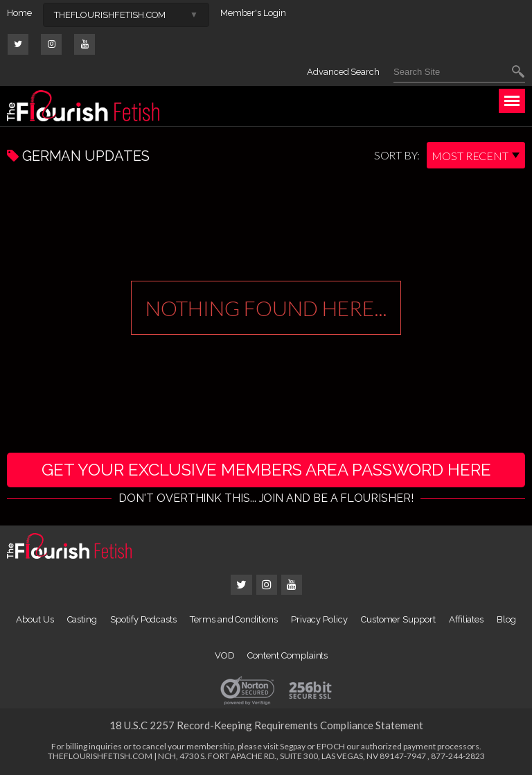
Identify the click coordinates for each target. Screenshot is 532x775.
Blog (506, 619)
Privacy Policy (319, 619)
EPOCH (331, 746)
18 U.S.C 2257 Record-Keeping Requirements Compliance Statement (266, 725)
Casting (82, 619)
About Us (35, 619)
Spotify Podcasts (143, 619)
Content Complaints (287, 655)
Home (19, 13)
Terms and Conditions (234, 619)
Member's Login (253, 13)
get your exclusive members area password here (266, 470)
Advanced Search (343, 72)
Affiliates (466, 619)
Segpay (293, 746)
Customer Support (398, 619)
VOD (225, 655)
